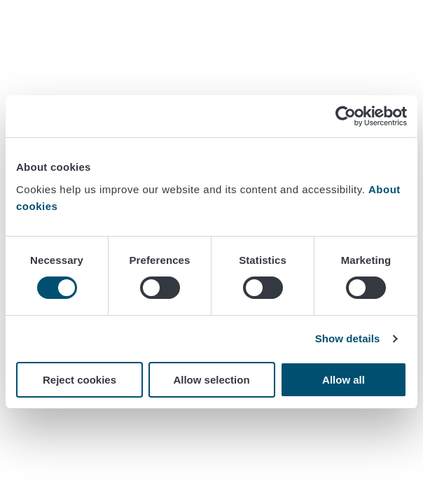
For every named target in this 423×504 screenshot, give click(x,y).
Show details (348, 338)
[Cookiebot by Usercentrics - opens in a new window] (346, 116)
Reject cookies (79, 380)
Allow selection (211, 380)
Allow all (344, 380)
